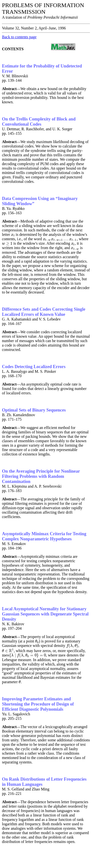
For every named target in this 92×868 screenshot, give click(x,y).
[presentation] (13, 234)
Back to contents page (19, 37)
